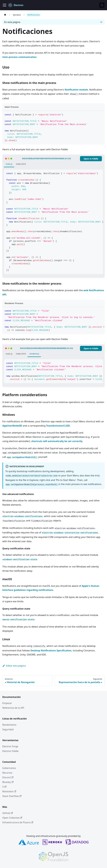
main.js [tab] (9, 164)
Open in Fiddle (91, 159)
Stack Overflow (12, 796)
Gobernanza (9, 768)
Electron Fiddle (10, 751)
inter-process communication (19, 57)
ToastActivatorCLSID (58, 426)
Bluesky (8, 782)
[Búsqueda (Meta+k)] (102, 5)
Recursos (7, 773)
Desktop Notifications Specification (51, 650)
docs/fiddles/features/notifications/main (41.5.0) (46, 159)
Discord (8, 777)
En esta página (12, 22)
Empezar (7, 703)
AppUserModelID (12, 426)
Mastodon (9, 791)
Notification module (76, 90)
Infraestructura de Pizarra (18, 822)
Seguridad (8, 729)
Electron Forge (10, 746)
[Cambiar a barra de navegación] (5, 5)
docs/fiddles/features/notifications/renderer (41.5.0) (47, 348)
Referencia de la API (13, 708)
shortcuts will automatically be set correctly (57, 441)
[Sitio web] (5, 15)
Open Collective (12, 818)
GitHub (8, 813)
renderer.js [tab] (34, 354)
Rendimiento (9, 725)
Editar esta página (14, 666)
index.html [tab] (21, 164)
